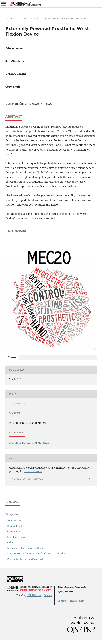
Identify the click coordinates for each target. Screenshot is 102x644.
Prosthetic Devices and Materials (29, 443)
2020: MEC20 (38, 19)
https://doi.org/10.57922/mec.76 (32, 104)
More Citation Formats (28, 479)
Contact (48, 595)
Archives (22, 19)
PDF (13, 358)
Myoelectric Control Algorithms (25, 548)
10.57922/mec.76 (33, 471)
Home (9, 19)
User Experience (16, 537)
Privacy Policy (76, 601)
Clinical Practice (16, 526)
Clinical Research (17, 531)
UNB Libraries (34, 595)
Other (11, 542)
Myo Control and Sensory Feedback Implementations (37, 553)
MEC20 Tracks (13, 520)
